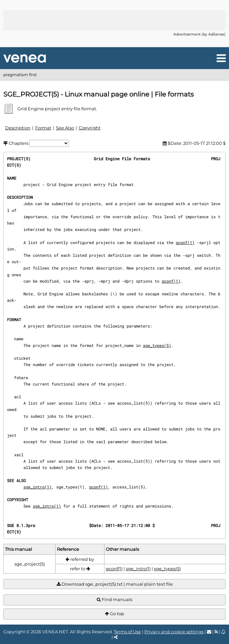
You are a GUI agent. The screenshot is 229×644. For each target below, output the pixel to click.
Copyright (90, 128)
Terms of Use (127, 632)
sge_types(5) (157, 345)
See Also (65, 128)
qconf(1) (185, 242)
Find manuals (115, 600)
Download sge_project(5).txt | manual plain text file (115, 584)
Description (18, 128)
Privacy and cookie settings (174, 632)
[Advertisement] (115, 20)
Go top (115, 614)
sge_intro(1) (37, 487)
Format (43, 128)
